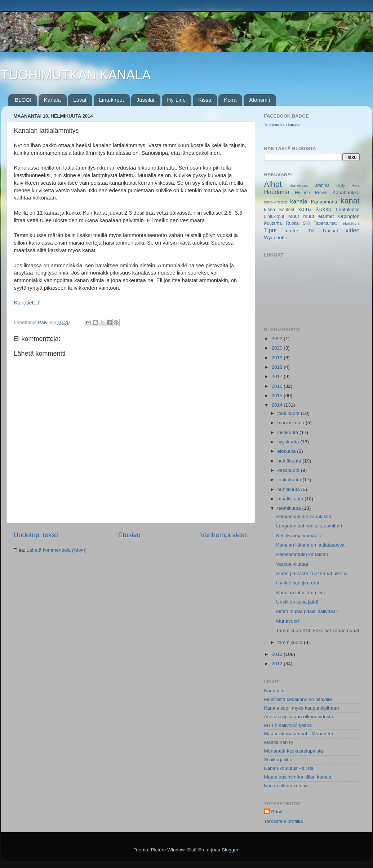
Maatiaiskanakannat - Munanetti (299, 734)
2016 (277, 386)
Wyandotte (276, 238)
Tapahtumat (325, 223)
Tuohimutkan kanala (282, 124)
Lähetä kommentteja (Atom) (57, 550)
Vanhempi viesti (224, 535)
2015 (277, 396)
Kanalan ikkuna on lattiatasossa (310, 545)
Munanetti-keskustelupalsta (294, 751)
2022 (277, 339)
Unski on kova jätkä (297, 602)
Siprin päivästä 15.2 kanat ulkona (312, 573)
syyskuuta (289, 442)
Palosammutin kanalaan (302, 554)
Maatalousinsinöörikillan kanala (298, 777)
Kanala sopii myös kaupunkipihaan (302, 708)
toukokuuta (290, 480)
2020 (277, 348)
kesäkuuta (289, 470)
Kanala (52, 100)
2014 (277, 405)
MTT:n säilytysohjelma (288, 725)
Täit (312, 231)
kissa (270, 209)
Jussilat (146, 100)
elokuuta (287, 451)
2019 (277, 358)
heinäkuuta (290, 461)
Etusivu (129, 535)
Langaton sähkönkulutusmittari (309, 526)
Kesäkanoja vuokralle (299, 536)
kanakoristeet (276, 202)
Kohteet (287, 210)
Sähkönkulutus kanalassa (304, 516)
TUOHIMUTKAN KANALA (76, 75)
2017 (277, 376)
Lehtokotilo (348, 209)
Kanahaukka (346, 192)
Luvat (80, 100)
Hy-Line (177, 100)
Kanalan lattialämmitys (300, 593)
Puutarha (273, 223)
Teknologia (350, 223)
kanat (350, 201)
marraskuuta (292, 423)
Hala (355, 185)
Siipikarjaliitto (278, 760)
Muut (294, 216)
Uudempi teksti (36, 535)
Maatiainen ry (279, 742)
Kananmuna (324, 202)
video (353, 230)
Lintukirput (112, 100)
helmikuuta (290, 508)
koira (305, 209)
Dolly (341, 185)
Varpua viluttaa (292, 564)
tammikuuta (291, 642)
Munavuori (287, 621)
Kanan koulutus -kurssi (289, 768)
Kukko (323, 209)
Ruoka (292, 223)
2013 (277, 654)
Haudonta (277, 192)
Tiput (270, 230)
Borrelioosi (299, 185)
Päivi (277, 812)
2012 (277, 664)
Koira (230, 100)
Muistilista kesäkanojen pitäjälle (298, 699)
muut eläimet (318, 216)
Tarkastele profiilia (284, 821)
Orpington (349, 216)
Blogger (230, 850)
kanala (299, 201)
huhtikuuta (289, 489)
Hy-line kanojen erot (298, 583)
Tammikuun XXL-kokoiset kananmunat (318, 630)
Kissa (205, 100)
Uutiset (330, 231)
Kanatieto (274, 691)
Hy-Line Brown (311, 193)
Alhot (273, 184)
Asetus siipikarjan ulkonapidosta (299, 717)
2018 (277, 367)
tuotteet (292, 231)
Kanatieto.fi (27, 303)
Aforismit (259, 100)
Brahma (322, 185)
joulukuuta (289, 413)
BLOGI (23, 100)
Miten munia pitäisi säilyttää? (307, 611)
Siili (306, 223)
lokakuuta (289, 432)
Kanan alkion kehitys (287, 786)
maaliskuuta (291, 499)
